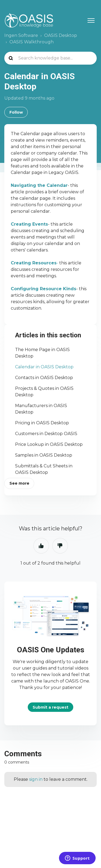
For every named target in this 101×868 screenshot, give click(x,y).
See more (19, 483)
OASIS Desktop (61, 35)
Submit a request (50, 707)
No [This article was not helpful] (60, 546)
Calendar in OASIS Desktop (44, 367)
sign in (36, 779)
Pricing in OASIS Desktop (42, 423)
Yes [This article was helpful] (41, 546)
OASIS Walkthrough (32, 42)
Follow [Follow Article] (16, 112)
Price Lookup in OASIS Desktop (49, 444)
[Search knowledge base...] (50, 58)
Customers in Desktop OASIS (46, 434)
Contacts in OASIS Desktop (44, 378)
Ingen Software (21, 35)
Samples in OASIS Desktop (44, 455)
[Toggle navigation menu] (91, 20)
